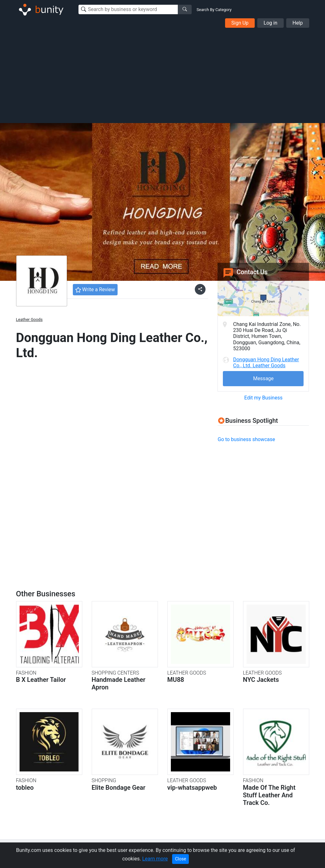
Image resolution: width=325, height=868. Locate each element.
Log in (270, 23)
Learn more (155, 859)
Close (180, 859)
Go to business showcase (246, 439)
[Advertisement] (162, 75)
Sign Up (240, 23)
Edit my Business (263, 398)
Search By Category (214, 10)
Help (298, 23)
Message (263, 378)
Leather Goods (29, 319)
